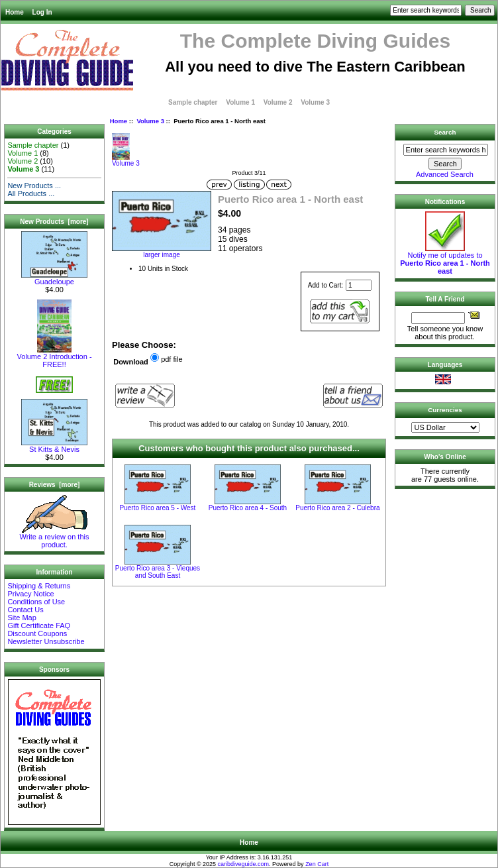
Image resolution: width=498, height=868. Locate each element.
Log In (42, 12)
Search (445, 132)
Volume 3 (150, 121)
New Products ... (34, 186)
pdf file (172, 359)
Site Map (22, 618)
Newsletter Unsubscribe (46, 641)
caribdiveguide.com (244, 864)
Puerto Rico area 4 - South (248, 508)
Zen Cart (317, 864)
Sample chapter (193, 102)
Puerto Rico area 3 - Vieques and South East (158, 572)
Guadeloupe (54, 278)
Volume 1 (240, 102)
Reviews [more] (55, 485)
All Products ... (31, 193)
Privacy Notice (30, 594)
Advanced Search (445, 174)
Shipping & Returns (39, 586)
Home (15, 12)
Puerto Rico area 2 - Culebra (337, 508)
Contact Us (25, 610)
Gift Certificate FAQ (39, 625)
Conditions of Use (36, 602)
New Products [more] (54, 222)
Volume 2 (278, 102)
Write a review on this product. (55, 537)
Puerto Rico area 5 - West (158, 508)
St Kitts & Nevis (54, 446)
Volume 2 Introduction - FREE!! (54, 357)
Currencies (445, 410)
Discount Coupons (37, 633)
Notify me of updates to (445, 260)
